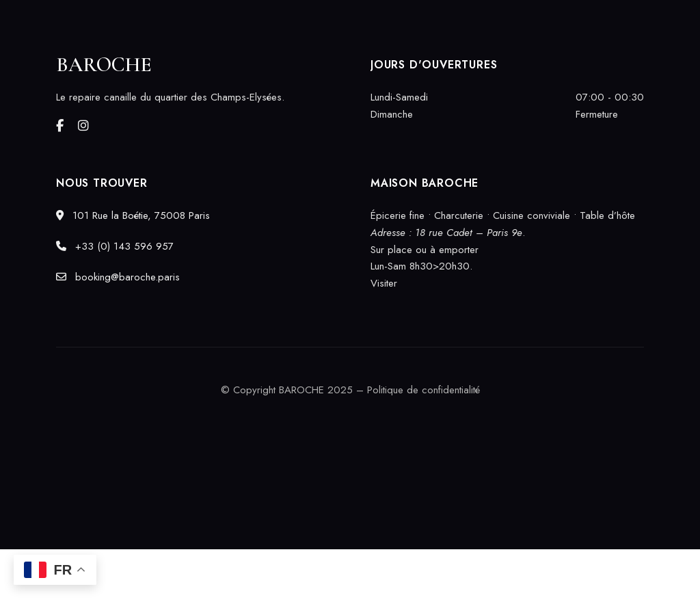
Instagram (83, 126)
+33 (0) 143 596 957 (115, 246)
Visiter (384, 283)
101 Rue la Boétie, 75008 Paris (133, 215)
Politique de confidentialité (423, 390)
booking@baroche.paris (118, 277)
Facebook (60, 126)
